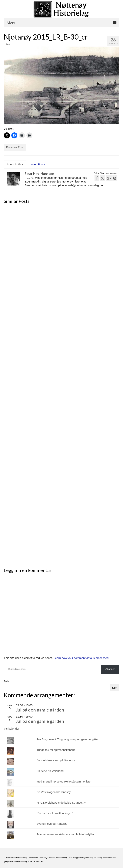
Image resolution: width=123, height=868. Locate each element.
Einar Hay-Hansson (39, 174)
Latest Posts (37, 164)
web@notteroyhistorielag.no (85, 858)
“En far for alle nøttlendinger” (55, 813)
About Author (15, 164)
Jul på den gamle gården (40, 710)
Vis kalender (12, 729)
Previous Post (15, 147)
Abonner (110, 669)
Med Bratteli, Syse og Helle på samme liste (64, 781)
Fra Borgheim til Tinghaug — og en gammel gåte (67, 739)
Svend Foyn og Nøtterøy (52, 824)
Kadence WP (53, 858)
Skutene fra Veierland (50, 771)
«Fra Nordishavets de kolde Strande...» (61, 803)
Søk (6, 681)
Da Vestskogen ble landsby (54, 792)
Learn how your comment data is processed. (81, 658)
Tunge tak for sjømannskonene (56, 750)
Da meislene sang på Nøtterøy (56, 760)
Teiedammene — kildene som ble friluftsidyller (65, 834)
